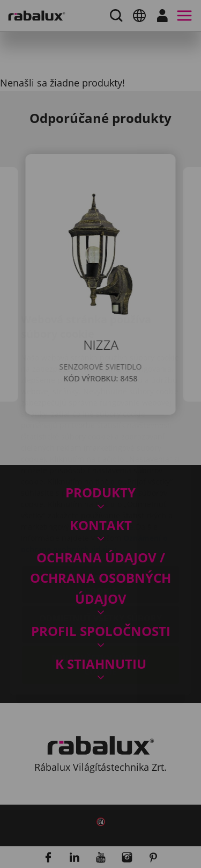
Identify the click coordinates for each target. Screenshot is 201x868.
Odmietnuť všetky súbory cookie (100, 561)
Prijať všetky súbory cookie (100, 601)
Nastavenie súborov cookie (101, 520)
